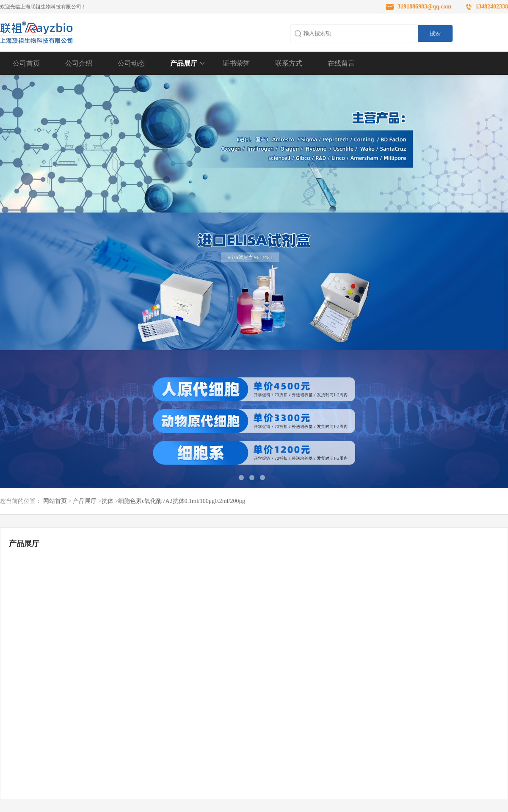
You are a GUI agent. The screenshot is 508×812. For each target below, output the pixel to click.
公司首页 (26, 63)
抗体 (108, 501)
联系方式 (289, 63)
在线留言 (341, 63)
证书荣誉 (236, 63)
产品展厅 (184, 63)
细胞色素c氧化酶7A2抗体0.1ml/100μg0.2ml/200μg (182, 501)
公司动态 (131, 63)
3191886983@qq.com (424, 7)
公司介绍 (79, 63)
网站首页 (55, 501)
